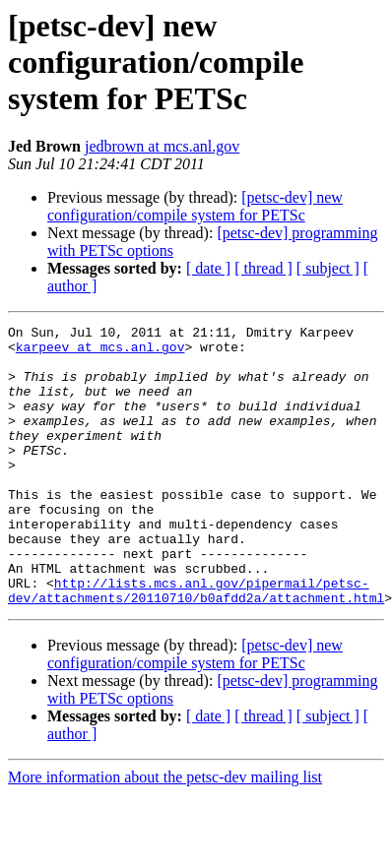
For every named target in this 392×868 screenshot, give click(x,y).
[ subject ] (328, 268)
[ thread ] (263, 268)
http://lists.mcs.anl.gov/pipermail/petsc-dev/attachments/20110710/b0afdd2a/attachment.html (196, 645)
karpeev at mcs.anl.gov (100, 352)
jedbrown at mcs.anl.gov (162, 146)
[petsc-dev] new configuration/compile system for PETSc (195, 206)
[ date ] (208, 268)
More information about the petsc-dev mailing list (165, 833)
